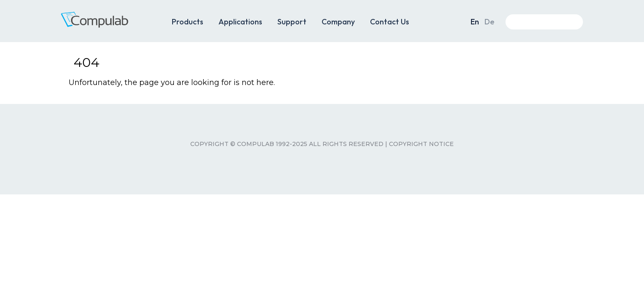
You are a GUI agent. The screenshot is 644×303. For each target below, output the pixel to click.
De (490, 22)
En (475, 22)
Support (292, 22)
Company (338, 22)
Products (188, 22)
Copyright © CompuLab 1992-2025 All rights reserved (287, 144)
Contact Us (390, 22)
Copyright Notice (421, 144)
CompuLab (107, 24)
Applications (240, 22)
